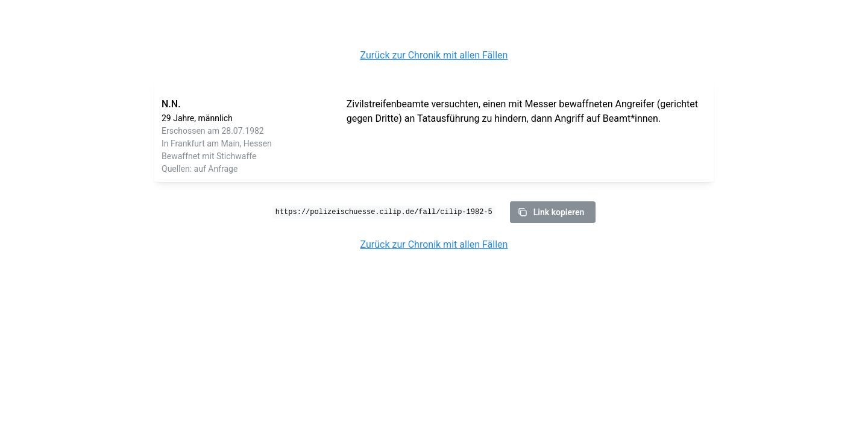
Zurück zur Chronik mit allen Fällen (434, 55)
